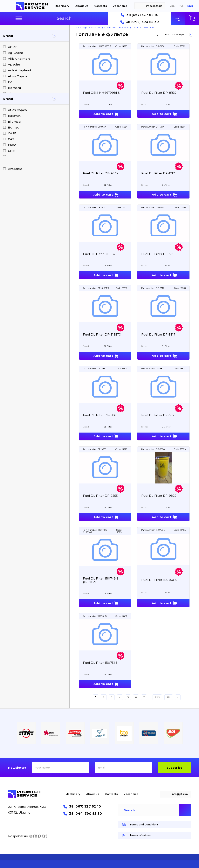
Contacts (101, 6)
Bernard (15, 88)
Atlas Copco (17, 76)
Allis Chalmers (19, 59)
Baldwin (14, 116)
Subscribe (174, 768)
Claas (12, 145)
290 (157, 697)
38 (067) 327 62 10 (142, 15)
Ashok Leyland (20, 70)
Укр (172, 6)
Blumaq (14, 122)
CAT (11, 139)
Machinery (62, 6)
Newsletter (17, 768)
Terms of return (140, 835)
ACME (13, 47)
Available (15, 169)
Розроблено (28, 836)
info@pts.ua (154, 6)
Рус (181, 6)
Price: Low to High (174, 35)
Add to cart (103, 114)
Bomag (14, 127)
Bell (11, 82)
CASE (12, 133)
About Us (82, 6)
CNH (12, 151)
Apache (14, 64)
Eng (190, 6)
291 (169, 697)
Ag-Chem (15, 53)
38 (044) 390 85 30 (142, 22)
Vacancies (120, 6)
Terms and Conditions (144, 824)
